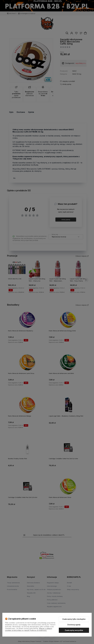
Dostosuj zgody (74, 625)
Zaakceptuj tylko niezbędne (74, 619)
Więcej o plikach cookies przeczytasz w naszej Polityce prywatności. (29, 629)
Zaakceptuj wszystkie (74, 630)
